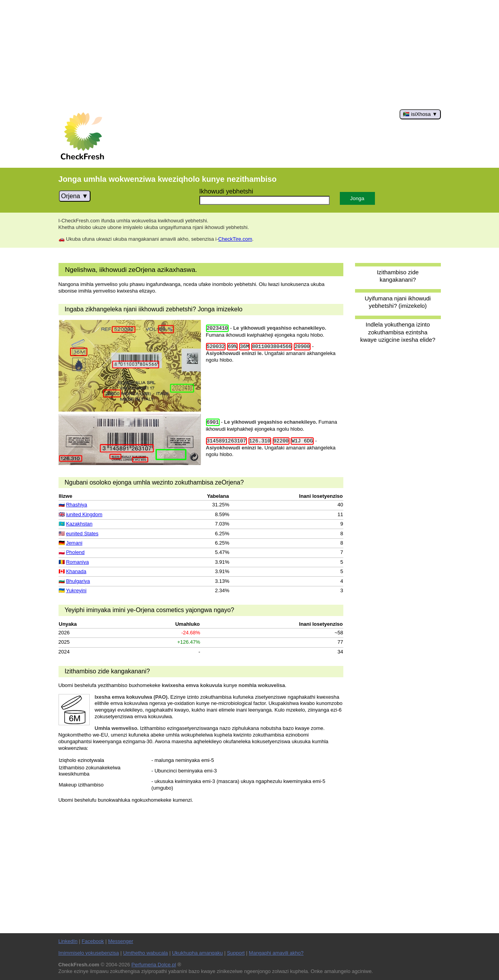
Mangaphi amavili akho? (276, 953)
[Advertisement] (250, 55)
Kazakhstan (79, 524)
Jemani (74, 543)
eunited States (82, 533)
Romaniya (77, 562)
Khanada (76, 571)
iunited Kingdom (84, 514)
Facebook (93, 941)
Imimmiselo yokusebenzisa (89, 953)
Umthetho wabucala (145, 953)
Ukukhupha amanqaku (197, 953)
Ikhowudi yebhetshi (226, 191)
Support (236, 953)
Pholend (75, 552)
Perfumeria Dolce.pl (154, 965)
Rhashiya (76, 505)
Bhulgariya (78, 581)
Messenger (121, 941)
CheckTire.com (235, 239)
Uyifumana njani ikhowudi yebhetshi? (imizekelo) (398, 302)
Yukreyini (76, 590)
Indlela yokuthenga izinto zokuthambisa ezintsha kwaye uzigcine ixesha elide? (398, 332)
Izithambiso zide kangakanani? (398, 276)
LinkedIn (68, 941)
